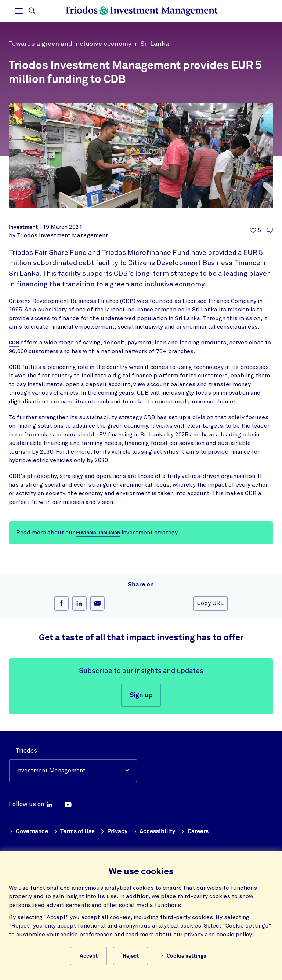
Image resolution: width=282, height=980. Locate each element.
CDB (14, 343)
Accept (88, 955)
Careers (202, 829)
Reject (136, 955)
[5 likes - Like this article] (255, 231)
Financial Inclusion (100, 533)
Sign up (141, 695)
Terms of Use (77, 829)
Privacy (119, 829)
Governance (29, 829)
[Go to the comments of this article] (270, 231)
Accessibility (160, 829)
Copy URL (210, 603)
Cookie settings (190, 955)
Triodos (26, 748)
